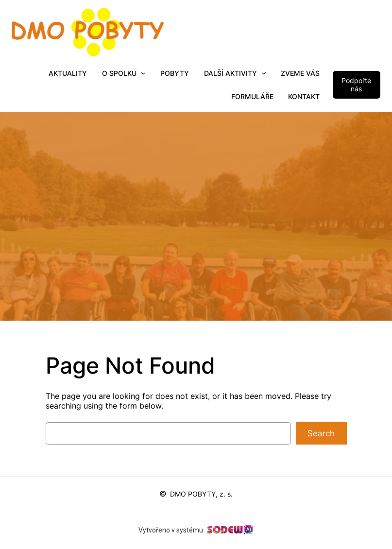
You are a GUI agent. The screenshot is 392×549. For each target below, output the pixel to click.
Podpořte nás (356, 85)
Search (321, 433)
